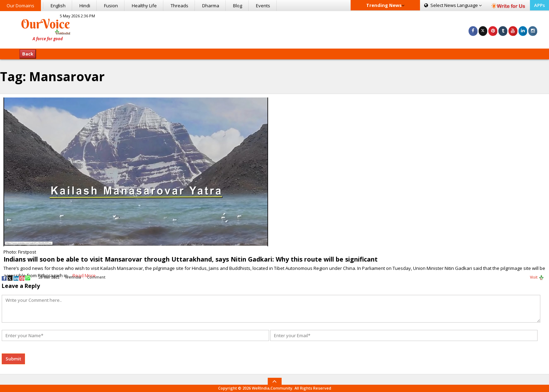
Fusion (111, 6)
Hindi (85, 6)
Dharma (211, 6)
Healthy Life (144, 6)
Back (28, 54)
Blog (238, 6)
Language (453, 5)
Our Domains (20, 6)
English (58, 6)
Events (263, 6)
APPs (539, 5)
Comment (96, 277)
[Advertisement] (274, 29)
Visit (537, 278)
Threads (179, 6)
